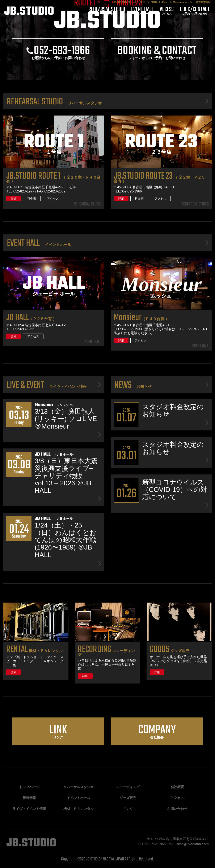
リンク (58, 730)
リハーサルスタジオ (107, 11)
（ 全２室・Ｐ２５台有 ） (159, 179)
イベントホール (142, 11)
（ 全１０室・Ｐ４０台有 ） (53, 179)
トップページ (29, 787)
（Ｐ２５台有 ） (31, 319)
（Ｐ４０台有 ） (141, 319)
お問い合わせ (177, 809)
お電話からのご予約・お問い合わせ (58, 51)
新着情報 (29, 798)
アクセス (167, 11)
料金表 (32, 199)
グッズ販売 (170, 651)
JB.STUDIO (29, 12)
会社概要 (157, 730)
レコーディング (106, 653)
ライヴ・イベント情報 (29, 809)
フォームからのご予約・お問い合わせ (157, 51)
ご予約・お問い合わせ (195, 11)
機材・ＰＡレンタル (35, 651)
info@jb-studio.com (193, 844)
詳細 (14, 199)
